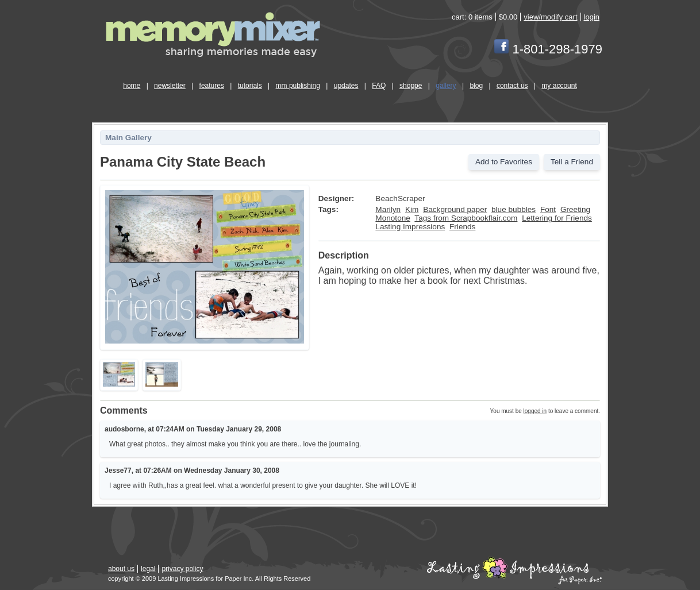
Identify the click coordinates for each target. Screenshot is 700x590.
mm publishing (298, 86)
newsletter (170, 86)
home (132, 86)
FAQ (379, 86)
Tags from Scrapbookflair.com (466, 218)
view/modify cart (550, 17)
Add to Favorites (504, 162)
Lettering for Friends (557, 218)
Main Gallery (128, 138)
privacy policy (182, 569)
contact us (512, 86)
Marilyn (388, 209)
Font (548, 209)
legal (148, 569)
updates (346, 86)
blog (476, 86)
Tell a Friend (572, 162)
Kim (412, 209)
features (212, 86)
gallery (446, 86)
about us (121, 569)
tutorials (250, 86)
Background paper (455, 209)
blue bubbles (514, 209)
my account (559, 86)
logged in (535, 411)
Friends (462, 227)
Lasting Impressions (410, 227)
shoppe (411, 86)
